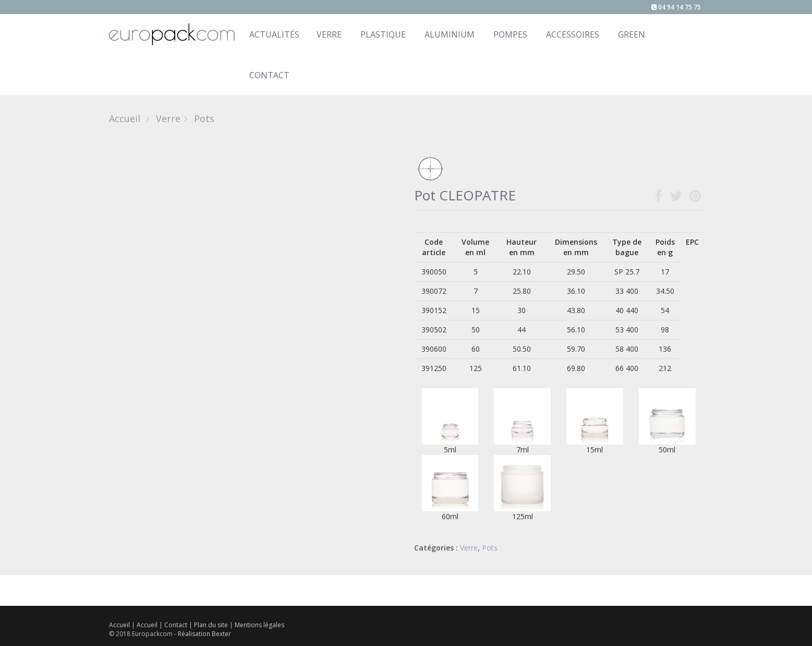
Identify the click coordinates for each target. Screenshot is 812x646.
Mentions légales (259, 625)
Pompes (510, 34)
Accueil (125, 118)
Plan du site (212, 625)
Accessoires (573, 34)
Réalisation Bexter (204, 634)
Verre (329, 34)
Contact (177, 625)
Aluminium (450, 34)
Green (632, 34)
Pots (490, 548)
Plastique (383, 34)
